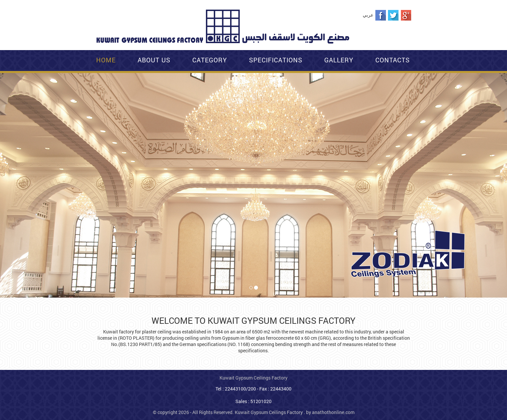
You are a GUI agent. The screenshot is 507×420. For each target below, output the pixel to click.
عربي (368, 15)
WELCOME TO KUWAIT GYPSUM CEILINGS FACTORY (253, 320)
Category (210, 60)
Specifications (276, 60)
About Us (154, 60)
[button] (4, 80)
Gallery (339, 60)
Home (106, 60)
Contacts (393, 60)
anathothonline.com (333, 412)
